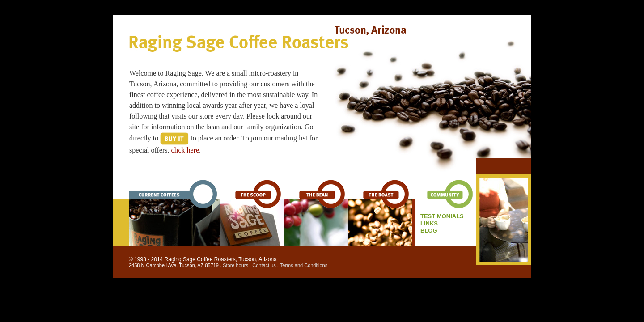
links (429, 223)
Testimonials (442, 216)
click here (185, 150)
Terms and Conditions (304, 265)
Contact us (264, 265)
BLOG (429, 231)
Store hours (235, 265)
